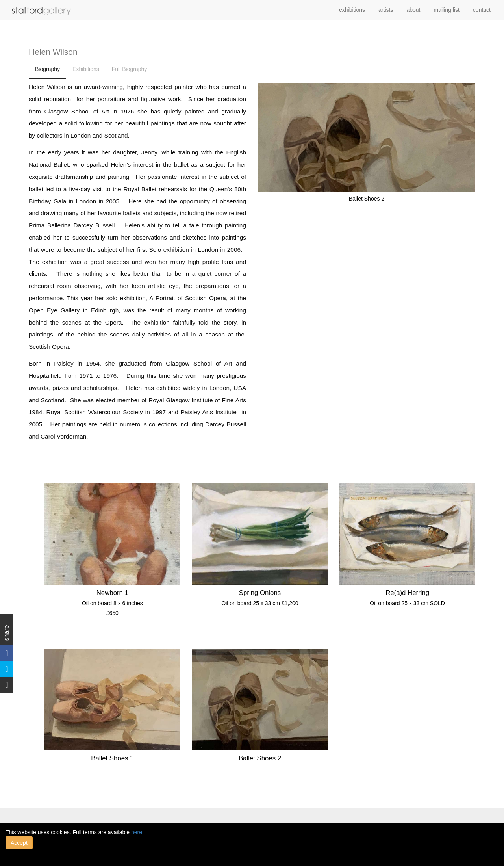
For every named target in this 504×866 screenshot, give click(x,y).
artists (386, 10)
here (137, 832)
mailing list (447, 10)
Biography (47, 69)
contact (482, 10)
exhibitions (352, 10)
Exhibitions (86, 69)
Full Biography (130, 69)
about (413, 10)
